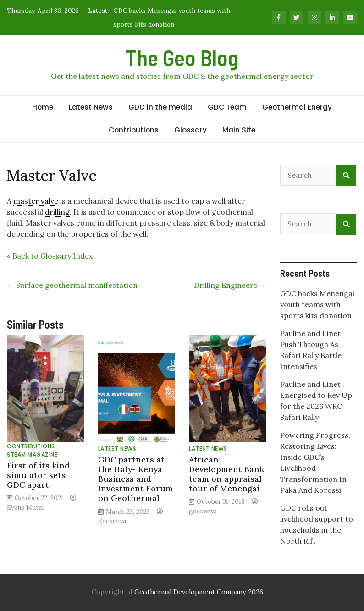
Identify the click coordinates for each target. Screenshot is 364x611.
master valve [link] (36, 201)
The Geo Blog (182, 57)
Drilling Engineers (230, 285)
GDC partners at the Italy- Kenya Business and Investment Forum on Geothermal (135, 479)
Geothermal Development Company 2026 (199, 592)
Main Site (239, 130)
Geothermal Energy (297, 107)
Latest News (91, 107)
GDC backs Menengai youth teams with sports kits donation (317, 304)
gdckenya (112, 521)
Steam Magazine (32, 454)
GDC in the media (160, 107)
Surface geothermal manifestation (72, 285)
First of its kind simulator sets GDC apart (38, 475)
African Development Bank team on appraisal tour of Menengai (226, 474)
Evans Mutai (25, 507)
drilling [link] (57, 212)
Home (43, 107)
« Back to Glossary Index (50, 256)
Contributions (134, 130)
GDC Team (227, 107)
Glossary (190, 130)
